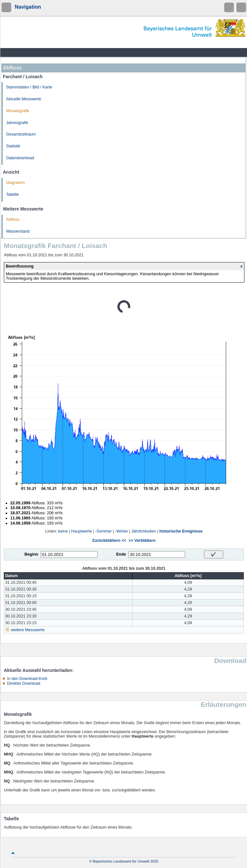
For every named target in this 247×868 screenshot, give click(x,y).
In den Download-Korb (27, 679)
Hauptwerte (81, 531)
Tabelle (13, 194)
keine (63, 531)
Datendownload (20, 158)
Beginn (31, 554)
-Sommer (104, 531)
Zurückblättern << (109, 541)
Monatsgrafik (18, 111)
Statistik (13, 146)
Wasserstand (18, 231)
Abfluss (13, 219)
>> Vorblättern (142, 541)
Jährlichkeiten (144, 531)
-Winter (122, 531)
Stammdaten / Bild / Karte (29, 87)
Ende (121, 554)
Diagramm (15, 183)
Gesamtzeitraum (21, 134)
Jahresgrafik (17, 123)
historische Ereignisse (181, 531)
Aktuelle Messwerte (24, 99)
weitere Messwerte (28, 630)
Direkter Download (24, 683)
